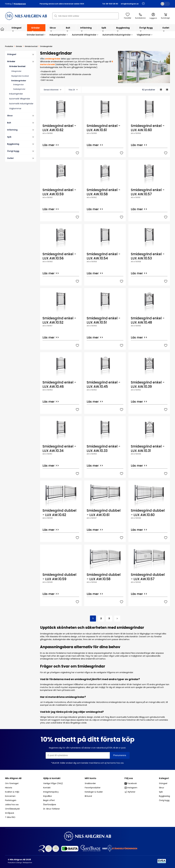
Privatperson (20, 4)
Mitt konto (91, 778)
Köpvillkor (48, 796)
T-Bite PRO (10, 817)
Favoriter (128, 16)
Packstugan (11, 800)
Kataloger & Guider (94, 792)
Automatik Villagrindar (85, 35)
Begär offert (49, 800)
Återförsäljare (50, 805)
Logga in (153, 16)
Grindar (35, 29)
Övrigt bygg (146, 29)
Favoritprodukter (93, 788)
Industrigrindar (59, 35)
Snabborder (90, 783)
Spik (104, 29)
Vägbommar (145, 35)
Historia (9, 788)
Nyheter (130, 792)
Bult (68, 29)
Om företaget (12, 783)
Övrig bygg (164, 800)
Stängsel (16, 29)
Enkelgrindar (18, 85)
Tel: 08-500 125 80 (110, 4)
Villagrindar (16, 71)
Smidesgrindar (19, 81)
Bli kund (88, 796)
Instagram (131, 788)
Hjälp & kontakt (52, 778)
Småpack (10, 813)
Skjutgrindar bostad (20, 76)
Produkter (9, 46)
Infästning (86, 29)
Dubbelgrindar (19, 89)
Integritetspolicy (51, 792)
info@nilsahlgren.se (130, 4)
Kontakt (47, 788)
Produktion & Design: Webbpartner (20, 863)
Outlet (166, 29)
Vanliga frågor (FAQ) (53, 783)
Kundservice (140, 16)
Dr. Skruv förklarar (51, 809)
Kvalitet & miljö (12, 792)
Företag (8, 4)
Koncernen (10, 796)
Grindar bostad (36, 35)
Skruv (53, 29)
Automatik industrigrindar (118, 35)
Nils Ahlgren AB (13, 778)
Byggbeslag (123, 29)
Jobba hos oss (12, 805)
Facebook (131, 783)
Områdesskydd (12, 809)
